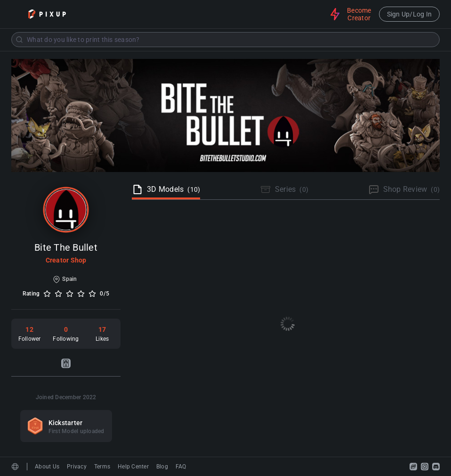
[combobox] (225, 40)
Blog (162, 467)
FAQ (181, 467)
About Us (47, 467)
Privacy (77, 467)
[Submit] (19, 40)
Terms (102, 467)
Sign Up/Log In (410, 14)
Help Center (133, 467)
